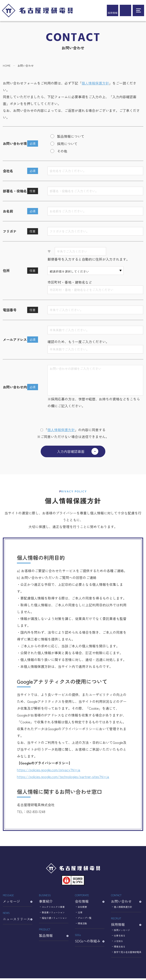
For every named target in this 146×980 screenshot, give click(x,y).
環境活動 (82, 925)
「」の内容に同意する (73, 430)
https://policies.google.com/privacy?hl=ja (49, 771)
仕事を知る (120, 937)
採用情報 (113, 13)
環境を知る (120, 948)
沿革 (80, 914)
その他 (62, 151)
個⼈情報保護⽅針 (61, 430)
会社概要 (82, 908)
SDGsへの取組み (90, 940)
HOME (7, 66)
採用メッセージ (122, 932)
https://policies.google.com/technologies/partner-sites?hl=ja (63, 778)
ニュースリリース (18, 918)
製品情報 (54, 934)
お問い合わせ (126, 900)
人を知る (118, 943)
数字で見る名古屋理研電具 (128, 954)
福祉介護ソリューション (54, 919)
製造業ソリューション (53, 914)
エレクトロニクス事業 (53, 908)
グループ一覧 (85, 919)
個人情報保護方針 (95, 83)
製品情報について (71, 136)
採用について (67, 144)
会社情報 (90, 900)
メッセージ (18, 900)
